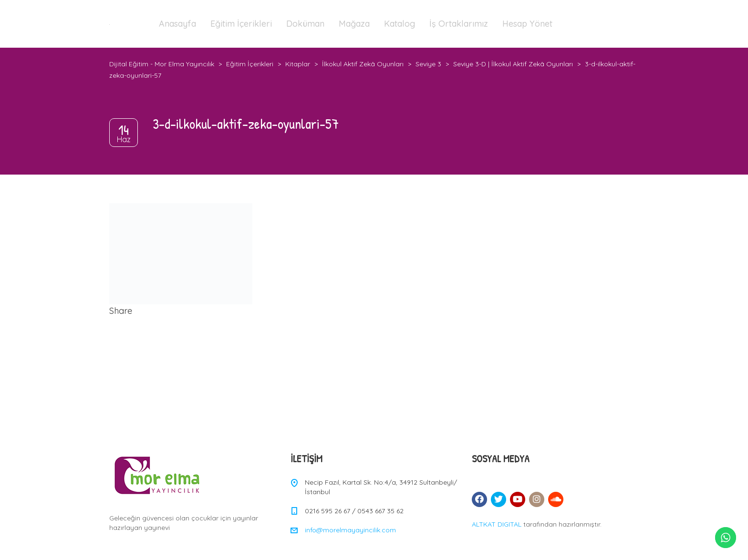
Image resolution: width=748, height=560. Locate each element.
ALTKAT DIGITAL (497, 524)
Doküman (305, 24)
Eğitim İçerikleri (241, 24)
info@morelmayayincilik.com (350, 530)
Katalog (400, 24)
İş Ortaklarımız (459, 24)
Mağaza (354, 24)
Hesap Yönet (527, 24)
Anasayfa (177, 24)
